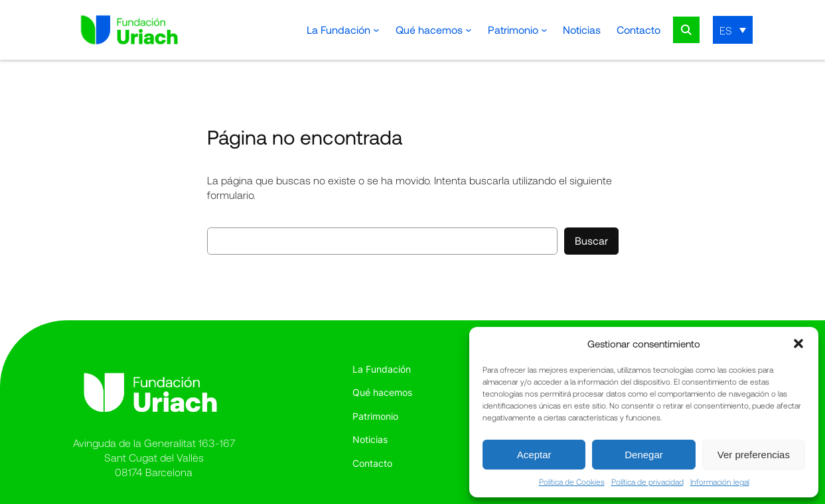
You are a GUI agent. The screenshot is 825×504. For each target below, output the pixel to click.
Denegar (644, 455)
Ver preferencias (754, 455)
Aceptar (534, 455)
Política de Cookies (572, 481)
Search (686, 30)
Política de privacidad (647, 481)
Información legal (720, 481)
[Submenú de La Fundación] (376, 30)
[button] (798, 344)
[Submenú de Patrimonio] (544, 30)
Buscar (591, 240)
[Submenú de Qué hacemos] (469, 30)
